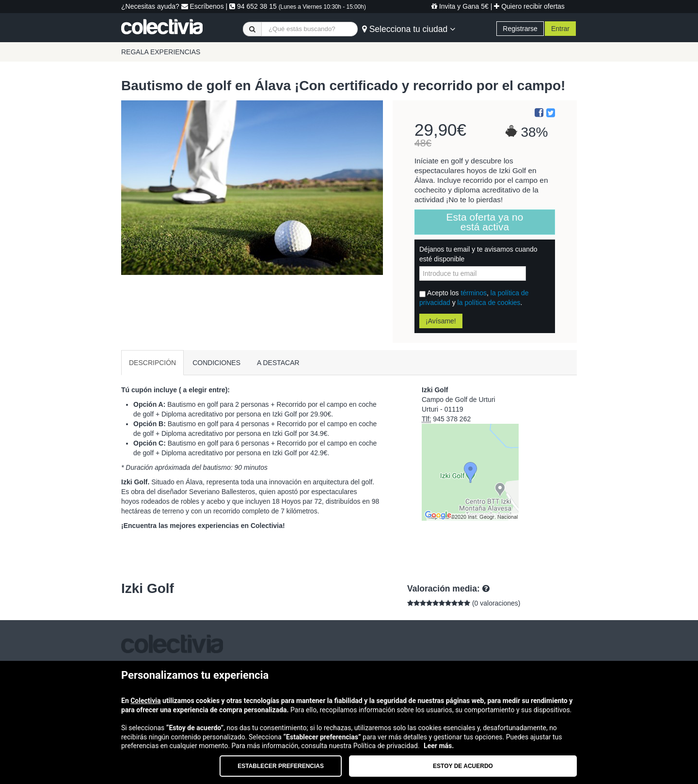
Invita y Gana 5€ (460, 6)
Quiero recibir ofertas (529, 6)
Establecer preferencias (281, 766)
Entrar (560, 29)
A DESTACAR (278, 363)
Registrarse (520, 29)
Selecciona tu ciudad (409, 29)
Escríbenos (203, 6)
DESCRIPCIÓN (152, 363)
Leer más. (439, 746)
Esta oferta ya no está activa (485, 222)
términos (474, 293)
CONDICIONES (216, 363)
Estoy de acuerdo (463, 766)
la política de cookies (489, 303)
